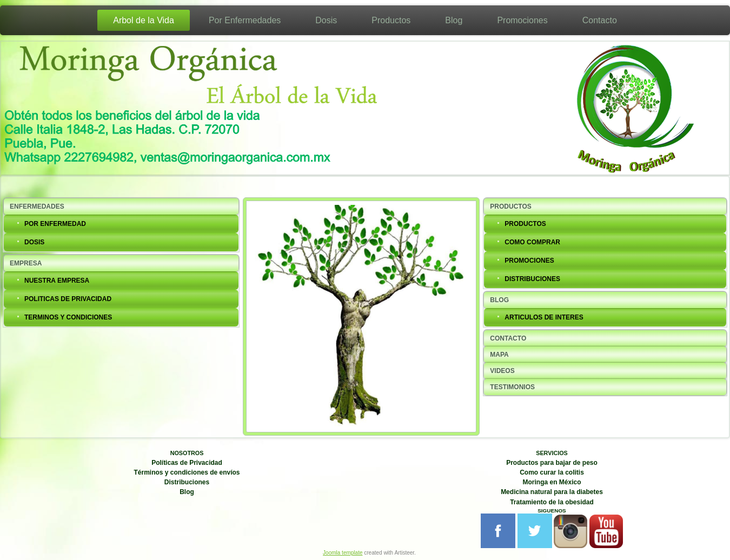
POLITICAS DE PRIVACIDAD (68, 299)
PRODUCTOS (510, 206)
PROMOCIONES (529, 261)
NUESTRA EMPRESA (57, 281)
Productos (391, 20)
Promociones (522, 20)
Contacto (600, 20)
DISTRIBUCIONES (532, 279)
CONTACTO (508, 338)
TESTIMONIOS (512, 387)
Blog (454, 20)
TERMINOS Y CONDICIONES (68, 317)
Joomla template (343, 553)
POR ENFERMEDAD (55, 224)
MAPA (499, 355)
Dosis (326, 20)
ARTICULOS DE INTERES (544, 317)
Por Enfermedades (245, 20)
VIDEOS (502, 371)
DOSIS (34, 242)
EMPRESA (26, 263)
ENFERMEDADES (37, 206)
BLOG (499, 300)
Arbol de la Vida (144, 20)
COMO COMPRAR (532, 242)
